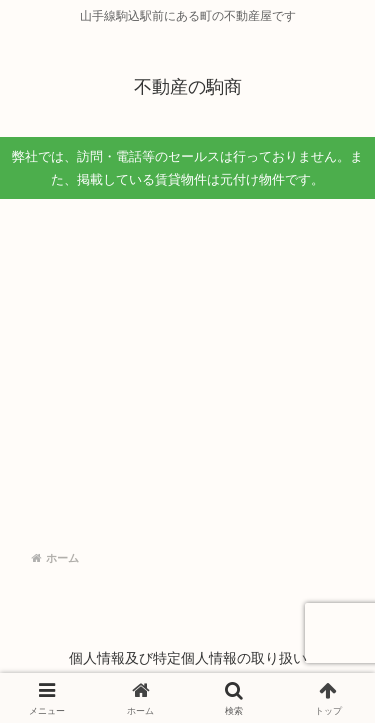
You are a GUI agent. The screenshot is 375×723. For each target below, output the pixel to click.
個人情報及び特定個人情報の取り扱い (188, 658)
